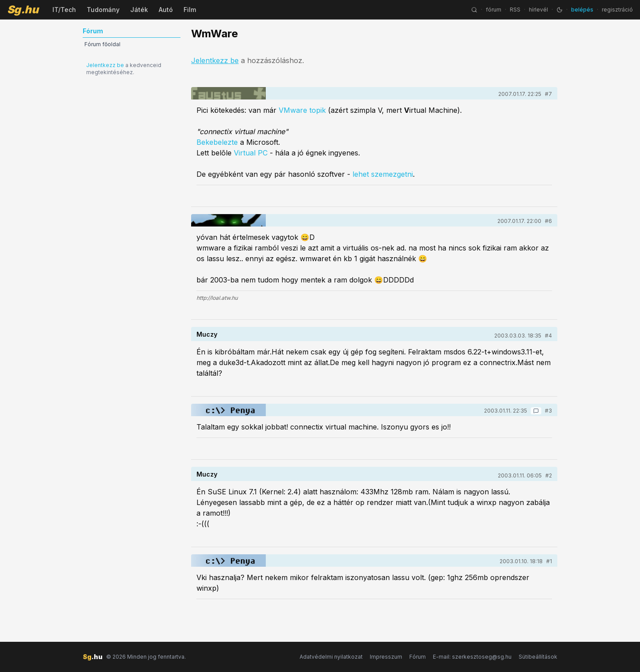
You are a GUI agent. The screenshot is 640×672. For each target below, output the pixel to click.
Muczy (207, 334)
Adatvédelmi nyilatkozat (331, 657)
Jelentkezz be (105, 65)
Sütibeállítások (538, 657)
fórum (494, 10)
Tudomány (103, 10)
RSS (515, 10)
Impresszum (386, 657)
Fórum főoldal (102, 44)
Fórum (418, 657)
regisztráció (617, 10)
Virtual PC (251, 153)
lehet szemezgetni (383, 174)
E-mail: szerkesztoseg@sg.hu (472, 657)
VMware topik (302, 110)
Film (190, 10)
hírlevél (538, 10)
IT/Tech (64, 10)
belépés (582, 10)
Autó (166, 10)
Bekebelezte (217, 142)
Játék (139, 10)
